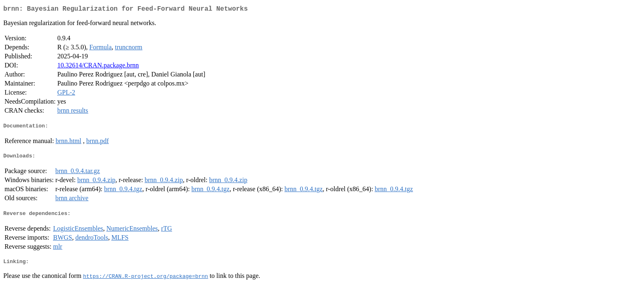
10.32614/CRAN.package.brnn (98, 67)
